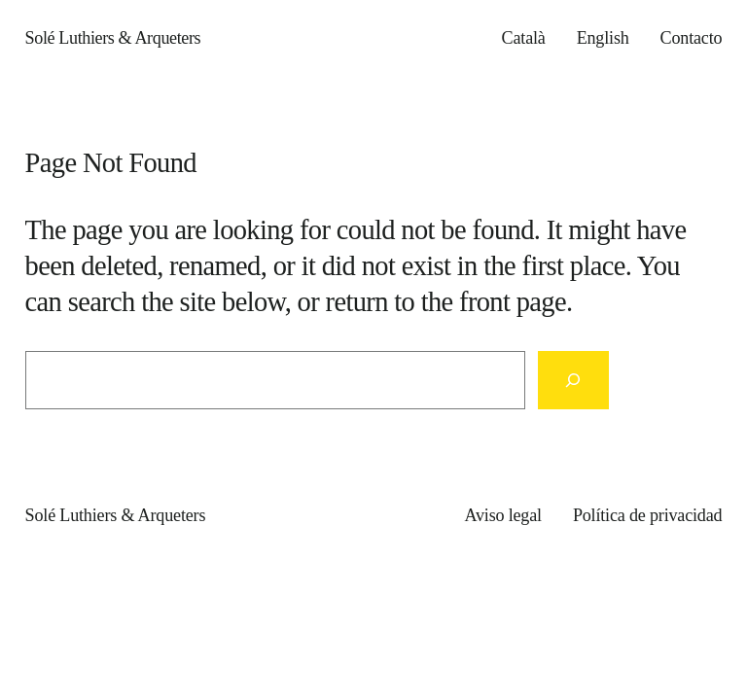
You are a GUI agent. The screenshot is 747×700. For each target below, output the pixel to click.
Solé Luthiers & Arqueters (113, 38)
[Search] (573, 380)
